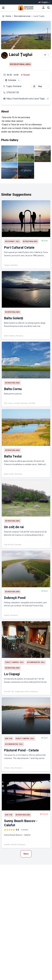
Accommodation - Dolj (36, 662)
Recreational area (22, 16)
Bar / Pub (9, 739)
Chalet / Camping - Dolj (14, 662)
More (26, 854)
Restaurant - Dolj (12, 241)
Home (8, 16)
